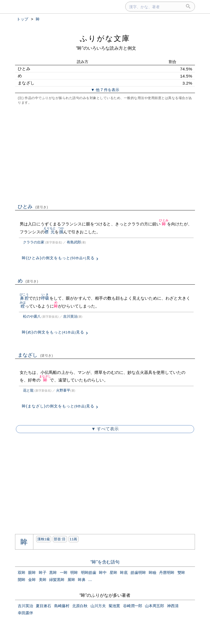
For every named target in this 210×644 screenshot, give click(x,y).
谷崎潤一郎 (133, 606)
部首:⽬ (60, 539)
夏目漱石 (43, 606)
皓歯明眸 (138, 573)
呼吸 (45, 298)
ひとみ (33, 207)
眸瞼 (153, 573)
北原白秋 (80, 606)
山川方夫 (98, 606)
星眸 (113, 573)
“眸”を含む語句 (105, 562)
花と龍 (28, 390)
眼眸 (32, 573)
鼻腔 (24, 298)
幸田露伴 (25, 613)
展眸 (71, 580)
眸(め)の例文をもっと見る (53, 332)
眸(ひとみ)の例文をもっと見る (58, 258)
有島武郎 (74, 242)
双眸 (22, 573)
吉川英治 (70, 316)
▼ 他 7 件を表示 (105, 90)
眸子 (43, 573)
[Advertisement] (105, 154)
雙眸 (181, 573)
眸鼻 (82, 580)
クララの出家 (34, 242)
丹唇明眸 (167, 573)
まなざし (35, 355)
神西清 (173, 606)
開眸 (22, 580)
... (90, 579)
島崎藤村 (62, 606)
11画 (74, 539)
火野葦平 (63, 390)
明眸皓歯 (89, 573)
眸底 (124, 573)
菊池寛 (114, 606)
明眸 (74, 573)
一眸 (64, 573)
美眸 (43, 580)
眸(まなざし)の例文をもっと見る (58, 406)
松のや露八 (32, 316)
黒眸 (53, 573)
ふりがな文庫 (105, 38)
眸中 (103, 573)
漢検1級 (44, 539)
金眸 (32, 580)
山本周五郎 (154, 606)
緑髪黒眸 (57, 580)
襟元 (50, 232)
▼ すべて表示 (105, 429)
